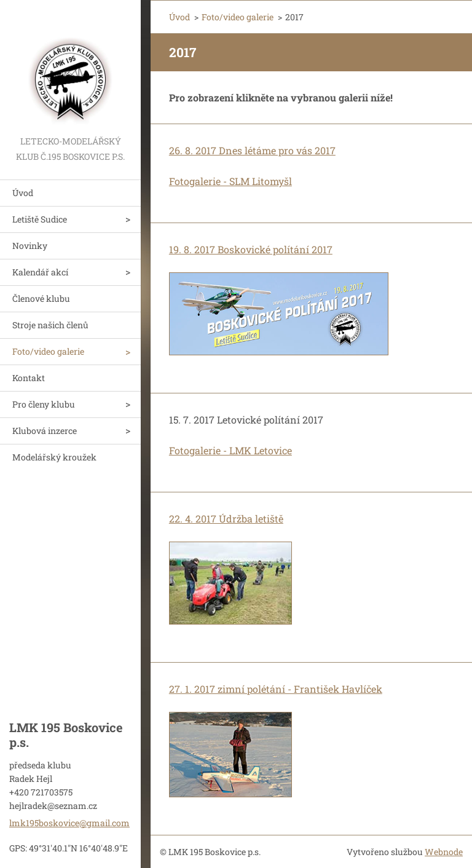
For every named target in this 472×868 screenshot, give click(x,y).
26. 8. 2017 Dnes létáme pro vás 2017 (252, 150)
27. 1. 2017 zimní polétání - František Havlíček (276, 689)
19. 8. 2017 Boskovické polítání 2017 (251, 249)
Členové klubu (41, 298)
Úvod (23, 193)
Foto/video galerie (48, 351)
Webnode (444, 852)
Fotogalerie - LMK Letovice (230, 450)
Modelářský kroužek (54, 457)
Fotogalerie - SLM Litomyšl (230, 181)
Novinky (30, 246)
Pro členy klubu (44, 404)
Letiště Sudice (40, 219)
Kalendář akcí (40, 272)
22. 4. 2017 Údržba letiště (226, 519)
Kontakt (29, 378)
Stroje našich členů (50, 325)
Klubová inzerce (45, 431)
